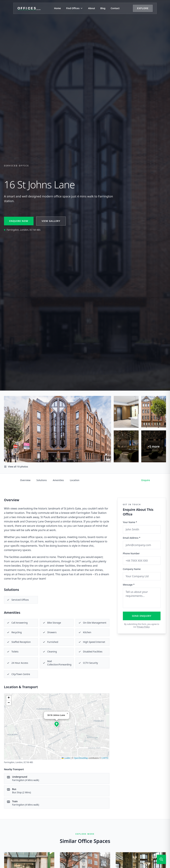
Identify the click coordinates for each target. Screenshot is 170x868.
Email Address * (132, 538)
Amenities (58, 480)
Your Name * (130, 522)
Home (58, 8)
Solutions (42, 480)
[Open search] (161, 859)
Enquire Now (19, 221)
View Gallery (51, 221)
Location (75, 480)
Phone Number (131, 553)
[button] (57, 724)
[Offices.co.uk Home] (29, 8)
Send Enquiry (142, 616)
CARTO (105, 758)
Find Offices (75, 8)
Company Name (132, 569)
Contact (115, 8)
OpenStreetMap (81, 758)
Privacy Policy (143, 627)
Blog (103, 8)
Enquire (146, 480)
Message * (129, 585)
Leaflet (66, 758)
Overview (25, 480)
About (92, 8)
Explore (143, 8)
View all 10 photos (16, 467)
